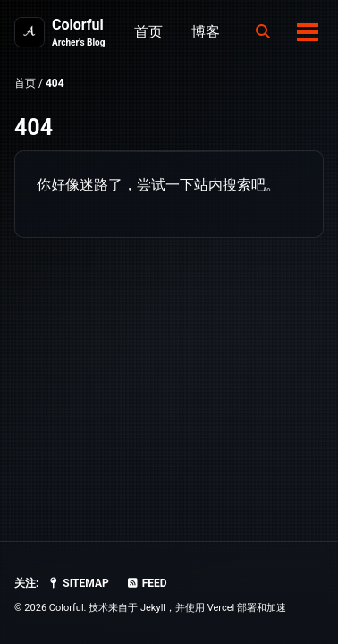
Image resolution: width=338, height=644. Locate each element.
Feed (147, 583)
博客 (206, 32)
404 (34, 127)
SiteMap (77, 583)
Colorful (78, 33)
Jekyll (153, 608)
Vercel (221, 608)
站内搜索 (223, 185)
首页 (148, 32)
